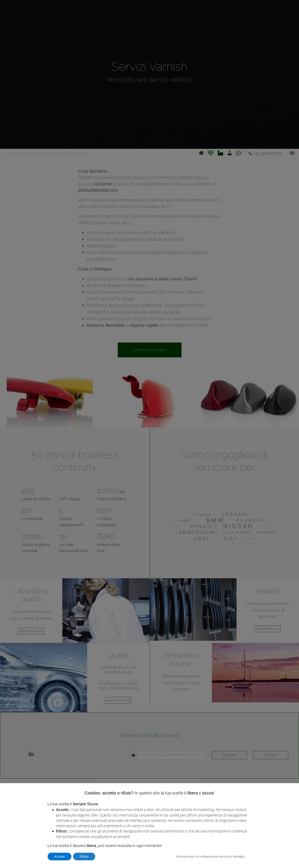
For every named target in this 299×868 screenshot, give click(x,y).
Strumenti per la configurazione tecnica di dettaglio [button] (210, 857)
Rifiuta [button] (84, 857)
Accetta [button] (60, 857)
